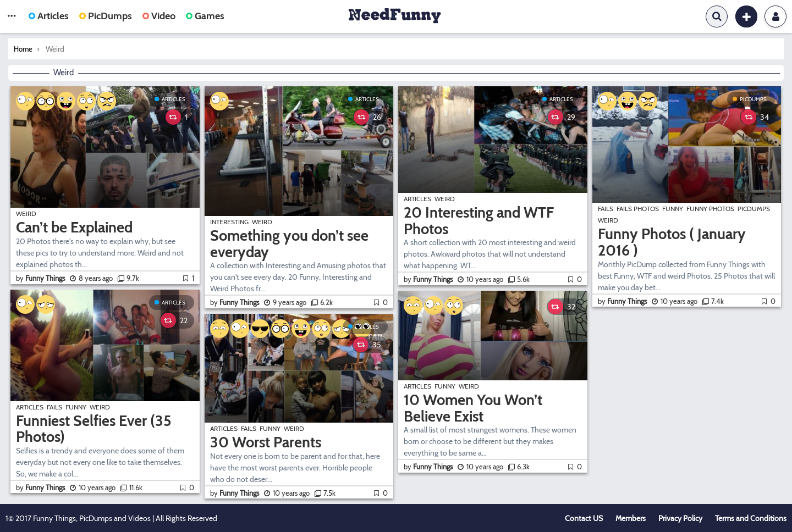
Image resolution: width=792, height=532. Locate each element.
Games (205, 16)
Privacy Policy (680, 518)
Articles (49, 16)
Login (776, 16)
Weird (26, 214)
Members (631, 518)
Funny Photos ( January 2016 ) (672, 242)
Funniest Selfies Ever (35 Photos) (94, 429)
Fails (54, 407)
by (41, 278)
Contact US (584, 518)
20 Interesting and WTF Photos (479, 221)
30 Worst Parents (266, 442)
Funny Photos (710, 209)
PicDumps (106, 16)
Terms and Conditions (751, 518)
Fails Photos (638, 209)
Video (159, 16)
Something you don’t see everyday (289, 244)
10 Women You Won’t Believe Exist (473, 408)
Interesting (229, 222)
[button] (12, 16)
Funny (76, 407)
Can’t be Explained (74, 227)
